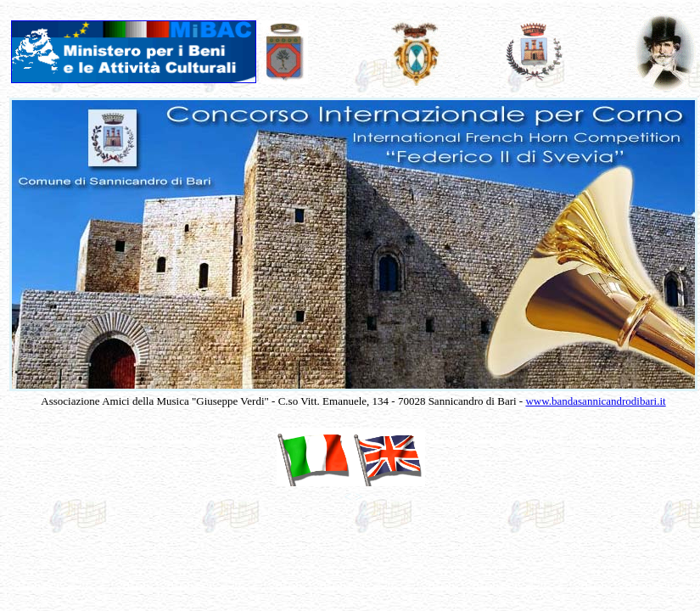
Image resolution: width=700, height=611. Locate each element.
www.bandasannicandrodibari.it (595, 401)
